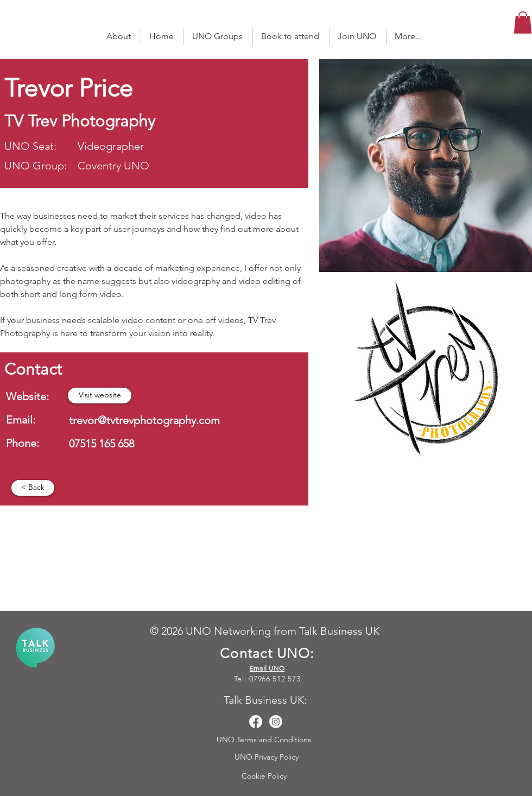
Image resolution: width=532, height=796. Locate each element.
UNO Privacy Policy (268, 757)
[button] (523, 23)
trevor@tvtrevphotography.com (144, 420)
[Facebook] (256, 722)
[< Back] (33, 488)
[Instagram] (276, 722)
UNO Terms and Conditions (265, 740)
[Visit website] (100, 396)
